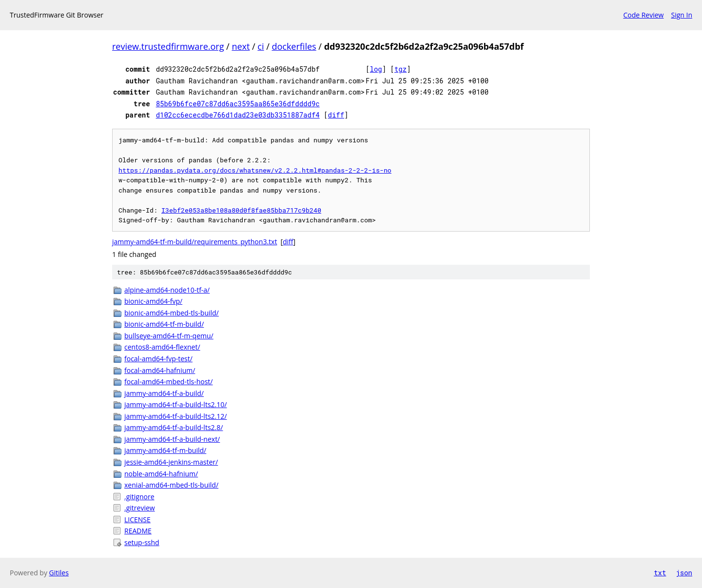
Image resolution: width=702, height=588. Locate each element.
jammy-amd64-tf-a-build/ (164, 393)
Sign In (682, 15)
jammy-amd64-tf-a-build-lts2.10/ (175, 404)
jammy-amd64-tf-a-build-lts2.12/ (175, 416)
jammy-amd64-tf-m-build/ (165, 450)
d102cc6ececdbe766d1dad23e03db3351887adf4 (238, 115)
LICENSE (137, 519)
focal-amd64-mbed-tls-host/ (168, 382)
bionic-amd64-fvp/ (153, 301)
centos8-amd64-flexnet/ (162, 347)
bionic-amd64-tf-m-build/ (164, 324)
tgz (400, 69)
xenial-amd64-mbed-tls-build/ (171, 485)
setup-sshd (142, 542)
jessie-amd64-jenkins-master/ (171, 462)
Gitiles (59, 573)
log (376, 69)
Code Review (643, 15)
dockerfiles (294, 46)
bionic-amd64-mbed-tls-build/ (172, 313)
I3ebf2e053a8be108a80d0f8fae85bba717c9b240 (241, 210)
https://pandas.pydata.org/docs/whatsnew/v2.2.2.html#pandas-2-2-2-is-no (255, 170)
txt (660, 573)
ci (261, 46)
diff (336, 115)
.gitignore (139, 497)
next (241, 46)
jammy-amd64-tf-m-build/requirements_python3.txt (195, 242)
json (684, 573)
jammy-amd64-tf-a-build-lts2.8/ (174, 427)
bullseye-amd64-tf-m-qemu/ (169, 336)
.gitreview (140, 508)
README (138, 531)
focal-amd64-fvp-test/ (158, 359)
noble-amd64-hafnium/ (161, 474)
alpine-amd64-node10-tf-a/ (167, 290)
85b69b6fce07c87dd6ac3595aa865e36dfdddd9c (238, 104)
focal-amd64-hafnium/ (160, 370)
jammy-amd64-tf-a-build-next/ (172, 439)
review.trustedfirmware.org (168, 46)
